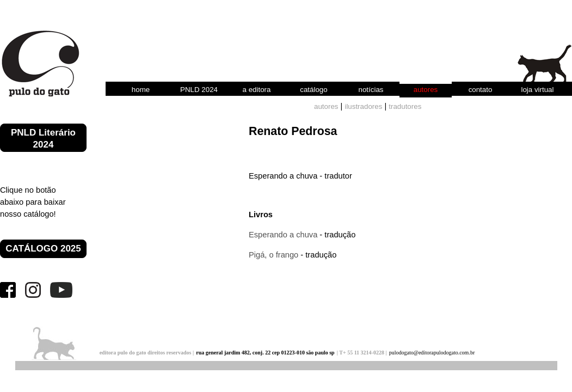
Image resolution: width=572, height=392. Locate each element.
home (141, 90)
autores (426, 90)
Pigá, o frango (273, 255)
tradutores (405, 106)
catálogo (313, 90)
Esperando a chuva (283, 235)
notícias (371, 90)
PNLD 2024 (199, 90)
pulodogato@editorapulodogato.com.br (432, 353)
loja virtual (537, 90)
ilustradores (363, 106)
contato (481, 90)
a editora (257, 90)
